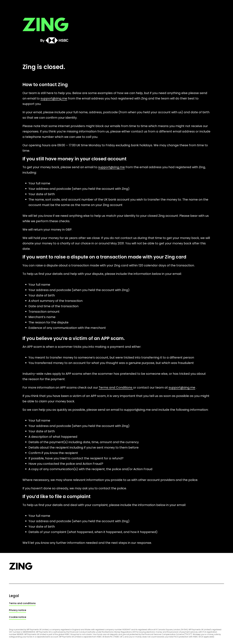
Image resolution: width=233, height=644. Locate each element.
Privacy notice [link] (18, 610)
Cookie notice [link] (18, 617)
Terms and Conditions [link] (116, 387)
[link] (22, 603)
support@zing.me (54, 98)
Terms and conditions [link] (22, 603)
